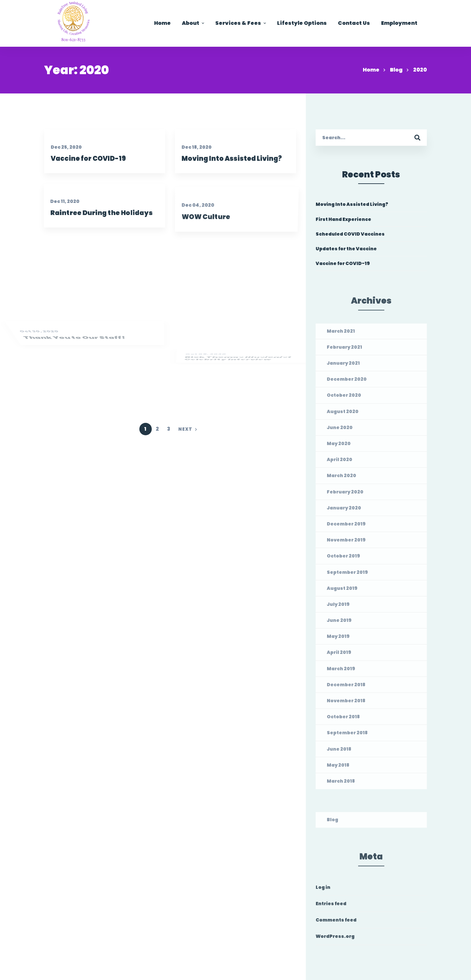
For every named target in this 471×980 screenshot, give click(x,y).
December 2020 (347, 382)
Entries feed (331, 906)
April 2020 (340, 462)
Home (371, 70)
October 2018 (343, 719)
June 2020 (340, 430)
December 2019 (346, 526)
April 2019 (339, 655)
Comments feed (336, 922)
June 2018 (339, 751)
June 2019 (339, 623)
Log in (323, 889)
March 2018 (341, 783)
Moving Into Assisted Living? (235, 170)
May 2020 (339, 446)
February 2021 (344, 349)
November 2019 (346, 542)
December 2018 (346, 687)
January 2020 (344, 510)
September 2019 (347, 574)
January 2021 (343, 365)
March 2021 (341, 333)
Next (188, 429)
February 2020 (345, 494)
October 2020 (344, 398)
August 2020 (343, 414)
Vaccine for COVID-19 (87, 162)
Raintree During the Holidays (97, 232)
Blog (396, 70)
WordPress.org (335, 939)
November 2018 (346, 703)
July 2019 (338, 606)
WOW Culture (210, 247)
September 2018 (347, 735)
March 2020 (341, 478)
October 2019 (343, 558)
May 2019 (338, 639)
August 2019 (342, 590)
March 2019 (341, 671)
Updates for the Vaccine (346, 249)
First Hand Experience (343, 219)
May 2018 (338, 767)
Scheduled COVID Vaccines (350, 234)
